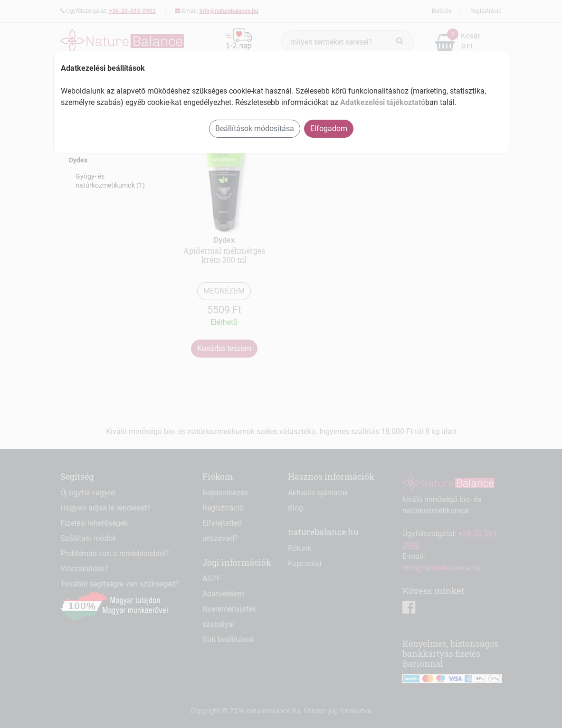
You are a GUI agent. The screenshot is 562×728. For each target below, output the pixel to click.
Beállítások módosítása (255, 128)
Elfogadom (329, 128)
